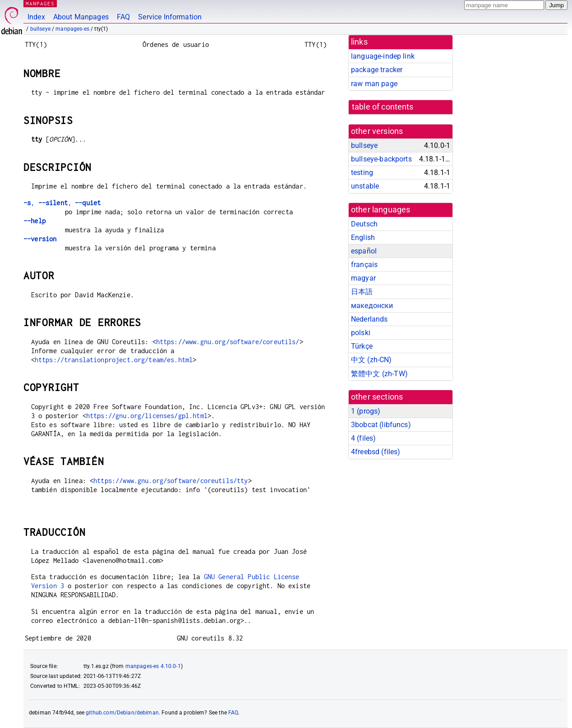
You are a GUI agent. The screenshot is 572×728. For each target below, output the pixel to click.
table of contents (383, 107)
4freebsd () (376, 452)
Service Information (170, 17)
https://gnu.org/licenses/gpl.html (147, 416)
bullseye (40, 29)
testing (362, 173)
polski (361, 333)
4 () (363, 438)
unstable (365, 186)
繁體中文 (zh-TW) (379, 374)
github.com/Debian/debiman (122, 713)
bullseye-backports (381, 159)
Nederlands (369, 319)
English (363, 237)
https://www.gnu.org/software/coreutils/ (228, 342)
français (364, 265)
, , (62, 203)
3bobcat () (381, 425)
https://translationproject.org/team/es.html (114, 360)
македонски (372, 306)
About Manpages (81, 17)
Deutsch (364, 224)
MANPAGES (40, 3)
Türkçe (362, 346)
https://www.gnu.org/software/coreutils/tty (171, 481)
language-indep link (383, 56)
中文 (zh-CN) (371, 360)
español (364, 251)
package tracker (377, 70)
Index (36, 17)
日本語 (362, 292)
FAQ (123, 17)
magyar (363, 278)
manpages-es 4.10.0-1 (153, 666)
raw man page (374, 84)
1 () (366, 411)
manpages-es (72, 29)
